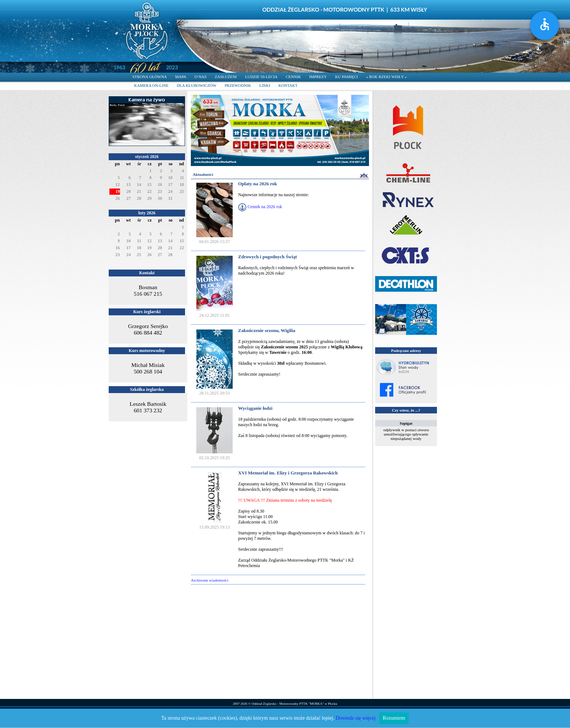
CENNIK (293, 77)
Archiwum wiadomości (210, 580)
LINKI (265, 85)
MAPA (181, 77)
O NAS (200, 77)
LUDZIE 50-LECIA (261, 77)
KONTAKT (288, 85)
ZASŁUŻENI (226, 77)
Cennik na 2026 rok (265, 207)
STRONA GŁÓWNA (150, 77)
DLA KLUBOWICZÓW (196, 85)
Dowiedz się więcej (356, 718)
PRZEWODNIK (238, 85)
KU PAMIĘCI (347, 77)
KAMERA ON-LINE (151, 85)
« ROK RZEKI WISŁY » (386, 77)
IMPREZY (318, 77)
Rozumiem (394, 718)
